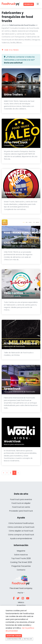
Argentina (21, 605)
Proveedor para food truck (21, 511)
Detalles (28, 639)
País (20, 593)
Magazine (21, 551)
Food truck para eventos (21, 499)
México (21, 602)
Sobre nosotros (21, 555)
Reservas (29, 4)
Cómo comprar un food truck (21, 535)
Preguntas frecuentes (21, 566)
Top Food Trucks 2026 (21, 558)
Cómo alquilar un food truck (21, 531)
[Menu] (38, 4)
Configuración (14, 639)
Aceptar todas (14, 636)
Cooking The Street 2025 (21, 562)
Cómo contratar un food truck (21, 527)
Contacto (21, 570)
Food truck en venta (21, 507)
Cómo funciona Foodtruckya (21, 523)
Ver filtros (10, 50)
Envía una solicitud (13, 63)
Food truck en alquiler (21, 503)
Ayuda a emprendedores (21, 538)
